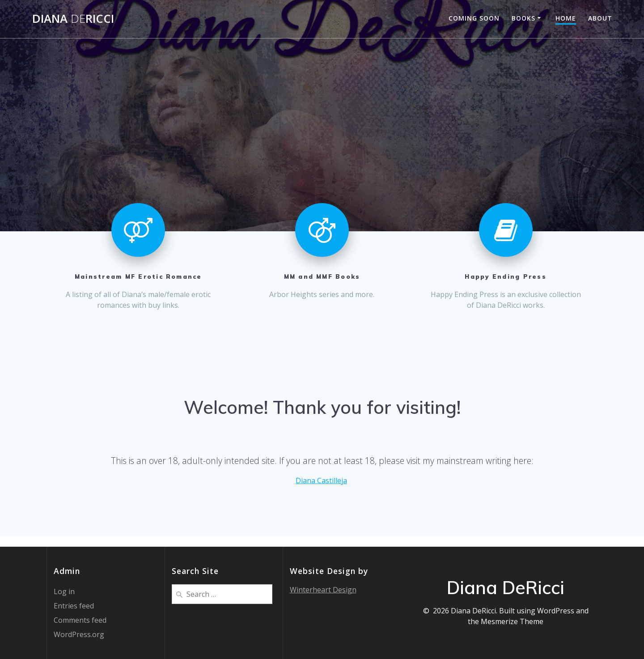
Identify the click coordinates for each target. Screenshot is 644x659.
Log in (64, 591)
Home (566, 18)
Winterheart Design (323, 590)
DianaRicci (73, 19)
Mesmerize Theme (512, 621)
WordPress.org (79, 634)
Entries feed (74, 606)
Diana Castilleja (321, 480)
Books (523, 18)
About (600, 18)
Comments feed (80, 620)
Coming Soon (474, 18)
